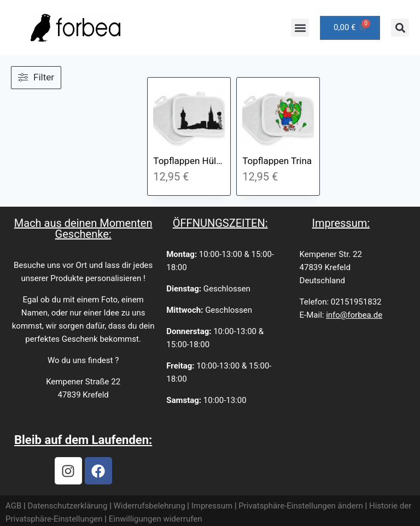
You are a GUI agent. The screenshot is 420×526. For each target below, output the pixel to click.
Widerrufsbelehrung (150, 506)
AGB (13, 506)
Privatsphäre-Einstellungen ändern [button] (301, 506)
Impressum (212, 506)
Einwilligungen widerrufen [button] (156, 519)
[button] (300, 28)
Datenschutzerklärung (67, 506)
